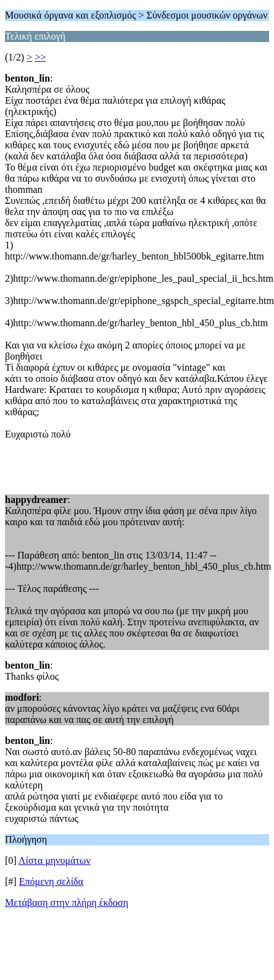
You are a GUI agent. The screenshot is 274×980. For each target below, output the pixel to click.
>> (40, 57)
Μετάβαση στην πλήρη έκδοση (66, 902)
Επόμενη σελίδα (51, 881)
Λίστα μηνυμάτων (55, 860)
